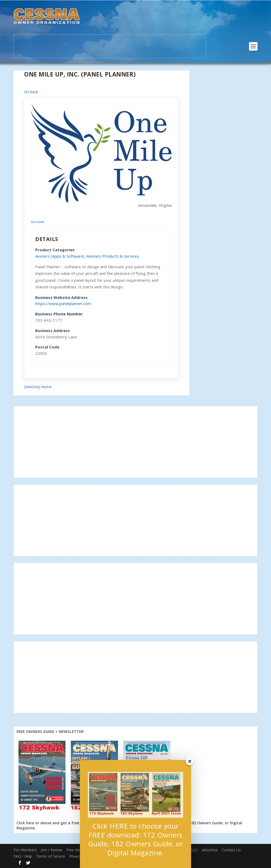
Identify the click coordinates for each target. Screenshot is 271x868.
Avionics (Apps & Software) (60, 256)
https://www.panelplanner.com (63, 303)
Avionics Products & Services (113, 256)
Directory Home (38, 387)
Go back (31, 92)
